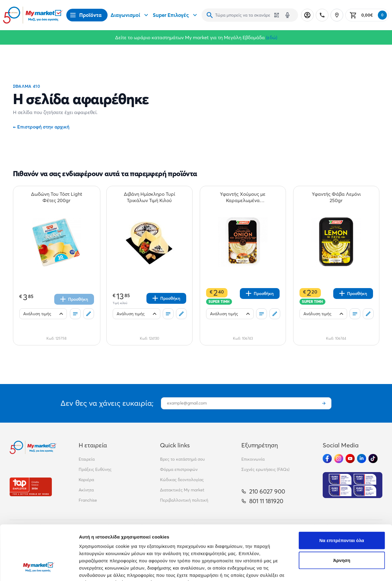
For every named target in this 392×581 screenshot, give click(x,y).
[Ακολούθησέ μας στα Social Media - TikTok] (373, 459)
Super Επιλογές (176, 15)
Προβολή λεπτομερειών (105, 569)
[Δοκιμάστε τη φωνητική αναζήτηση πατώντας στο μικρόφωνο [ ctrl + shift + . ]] (287, 15)
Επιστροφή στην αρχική (41, 127)
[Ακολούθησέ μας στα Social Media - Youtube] (350, 459)
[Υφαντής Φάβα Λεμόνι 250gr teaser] (336, 197)
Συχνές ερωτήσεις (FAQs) (265, 469)
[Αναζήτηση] (210, 15)
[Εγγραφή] (324, 403)
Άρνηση (342, 513)
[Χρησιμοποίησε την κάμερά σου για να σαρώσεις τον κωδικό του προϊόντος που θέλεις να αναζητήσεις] (277, 15)
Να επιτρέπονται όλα (342, 493)
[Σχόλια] (89, 314)
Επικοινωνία (253, 459)
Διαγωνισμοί (130, 15)
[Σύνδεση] (307, 15)
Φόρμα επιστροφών (179, 469)
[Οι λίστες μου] (75, 314)
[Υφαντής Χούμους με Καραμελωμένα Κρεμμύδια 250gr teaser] (243, 197)
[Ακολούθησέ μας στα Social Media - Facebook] (327, 459)
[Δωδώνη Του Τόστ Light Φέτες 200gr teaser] (57, 197)
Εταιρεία (87, 459)
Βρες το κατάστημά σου (182, 459)
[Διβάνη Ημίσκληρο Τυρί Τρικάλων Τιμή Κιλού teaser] (149, 197)
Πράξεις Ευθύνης (95, 469)
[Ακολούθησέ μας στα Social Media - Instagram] (339, 459)
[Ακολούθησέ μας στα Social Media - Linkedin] (362, 459)
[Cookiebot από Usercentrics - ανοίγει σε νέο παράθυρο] (39, 569)
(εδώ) (272, 37)
